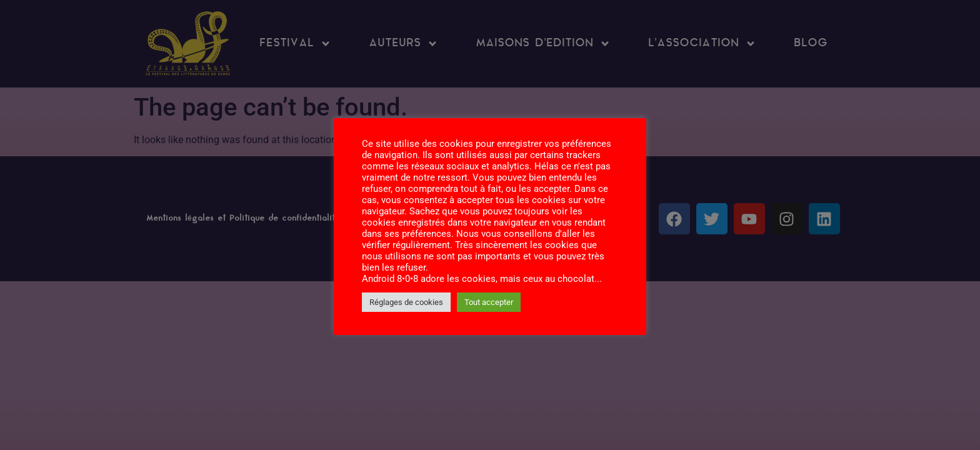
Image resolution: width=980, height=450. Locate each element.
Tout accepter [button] (489, 302)
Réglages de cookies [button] (406, 302)
